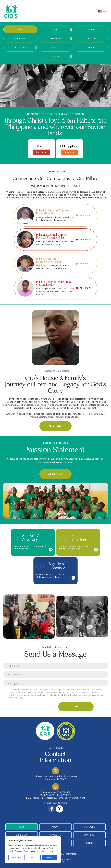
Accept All (49, 857)
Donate (91, 48)
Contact (56, 48)
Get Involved (20, 48)
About (55, 29)
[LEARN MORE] (84, 215)
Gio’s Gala (20, 38)
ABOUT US (56, 474)
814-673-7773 (47, 795)
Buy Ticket (91, 38)
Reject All (33, 857)
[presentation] (37, 707)
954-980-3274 (64, 795)
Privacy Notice (15, 698)
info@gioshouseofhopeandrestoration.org (63, 798)
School (56, 57)
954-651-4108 (64, 792)
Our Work (91, 29)
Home (20, 29)
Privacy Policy (65, 859)
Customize (17, 857)
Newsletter (56, 38)
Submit (76, 707)
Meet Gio (55, 426)
